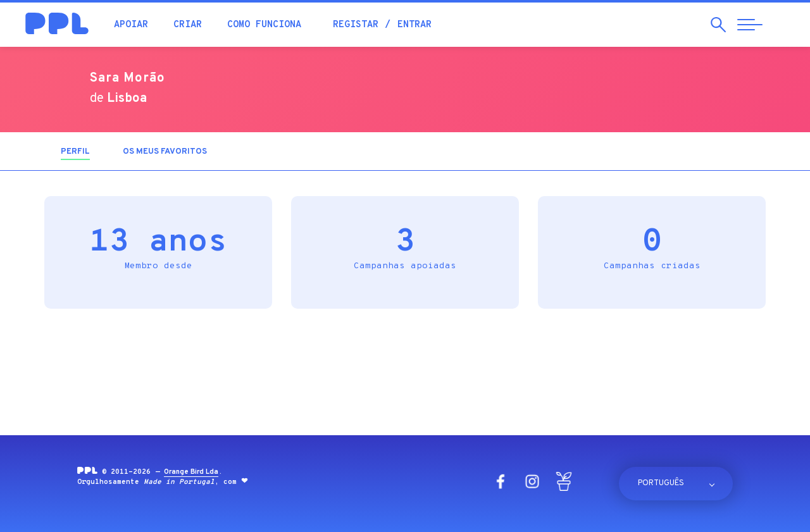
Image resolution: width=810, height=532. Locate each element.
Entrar (414, 25)
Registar (356, 25)
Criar (188, 25)
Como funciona (264, 25)
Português (661, 483)
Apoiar (131, 25)
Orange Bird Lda (191, 472)
